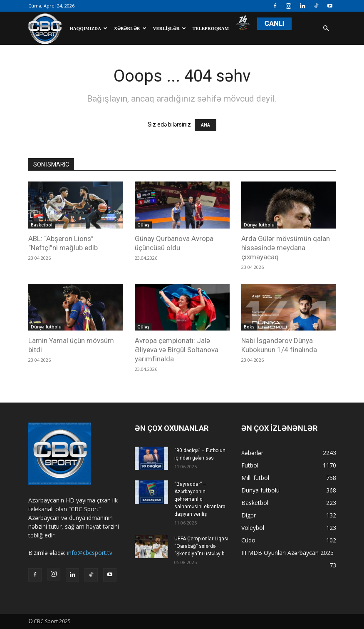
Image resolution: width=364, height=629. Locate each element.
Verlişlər (170, 28)
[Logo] (47, 29)
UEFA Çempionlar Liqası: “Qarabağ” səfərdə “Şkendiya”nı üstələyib (202, 546)
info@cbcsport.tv (90, 553)
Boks (249, 327)
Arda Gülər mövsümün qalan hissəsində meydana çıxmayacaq (286, 248)
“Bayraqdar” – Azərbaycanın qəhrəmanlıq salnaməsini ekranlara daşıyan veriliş (200, 499)
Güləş (143, 225)
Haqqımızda (88, 28)
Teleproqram (211, 28)
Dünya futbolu (259, 225)
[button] (326, 29)
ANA (206, 125)
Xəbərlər (130, 28)
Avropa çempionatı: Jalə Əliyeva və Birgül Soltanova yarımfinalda (177, 350)
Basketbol (42, 225)
